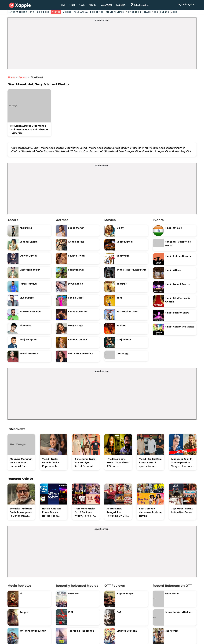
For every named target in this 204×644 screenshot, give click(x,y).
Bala (119, 298)
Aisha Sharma (76, 242)
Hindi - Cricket (173, 228)
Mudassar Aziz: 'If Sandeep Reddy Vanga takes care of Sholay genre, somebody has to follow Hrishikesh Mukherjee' (182, 463)
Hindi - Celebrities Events (180, 327)
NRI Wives (74, 594)
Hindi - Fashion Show (177, 313)
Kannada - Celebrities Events (178, 244)
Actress (62, 220)
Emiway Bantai (28, 256)
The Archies (172, 631)
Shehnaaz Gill (76, 270)
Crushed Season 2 (127, 631)
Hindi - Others (173, 270)
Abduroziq (26, 228)
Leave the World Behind (179, 612)
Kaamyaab (123, 256)
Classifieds (151, 12)
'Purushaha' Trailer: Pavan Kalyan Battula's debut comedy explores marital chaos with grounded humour (86, 463)
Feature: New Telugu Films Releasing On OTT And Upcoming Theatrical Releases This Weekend (117, 512)
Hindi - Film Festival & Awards (177, 300)
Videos (67, 12)
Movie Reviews (115, 12)
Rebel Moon (172, 594)
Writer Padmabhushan (33, 631)
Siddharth (25, 326)
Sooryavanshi (125, 242)
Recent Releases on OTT (172, 586)
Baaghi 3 (122, 284)
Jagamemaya (125, 594)
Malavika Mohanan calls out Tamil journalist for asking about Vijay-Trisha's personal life (21, 463)
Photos (56, 12)
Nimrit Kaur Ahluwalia (81, 354)
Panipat (121, 326)
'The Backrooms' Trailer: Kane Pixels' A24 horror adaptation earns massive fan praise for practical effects (118, 463)
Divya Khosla (76, 284)
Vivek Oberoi (27, 298)
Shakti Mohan (76, 228)
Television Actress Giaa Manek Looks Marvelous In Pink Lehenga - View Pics (29, 129)
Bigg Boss (43, 12)
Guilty (120, 228)
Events (165, 12)
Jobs (174, 12)
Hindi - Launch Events (177, 284)
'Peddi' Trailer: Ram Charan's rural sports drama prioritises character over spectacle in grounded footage (150, 463)
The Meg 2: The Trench (81, 631)
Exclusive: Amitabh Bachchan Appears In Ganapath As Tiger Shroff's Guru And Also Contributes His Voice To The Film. (21, 512)
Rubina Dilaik (76, 298)
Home (11, 77)
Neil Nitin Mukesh (29, 354)
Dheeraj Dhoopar (30, 270)
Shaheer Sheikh (29, 242)
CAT (119, 612)
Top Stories (134, 12)
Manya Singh (76, 326)
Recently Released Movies (77, 586)
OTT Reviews (115, 586)
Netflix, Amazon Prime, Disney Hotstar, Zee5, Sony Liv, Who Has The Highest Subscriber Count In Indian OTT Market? (53, 512)
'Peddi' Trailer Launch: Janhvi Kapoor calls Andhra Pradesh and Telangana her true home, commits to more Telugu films (53, 463)
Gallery (23, 77)
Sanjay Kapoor (28, 340)
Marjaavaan (124, 340)
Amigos (24, 612)
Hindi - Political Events (178, 256)
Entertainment (18, 12)
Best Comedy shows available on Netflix (150, 512)
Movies (110, 220)
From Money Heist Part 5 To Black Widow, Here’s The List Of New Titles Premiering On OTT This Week (85, 512)
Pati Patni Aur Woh (127, 312)
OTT (32, 12)
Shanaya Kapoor (78, 312)
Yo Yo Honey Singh (30, 312)
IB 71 (70, 612)
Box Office (97, 12)
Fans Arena (81, 12)
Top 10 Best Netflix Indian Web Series (182, 510)
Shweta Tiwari (76, 256)
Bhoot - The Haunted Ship (131, 270)
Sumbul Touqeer (78, 340)
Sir (21, 594)
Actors (13, 220)
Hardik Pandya (28, 284)
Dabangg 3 (123, 354)
